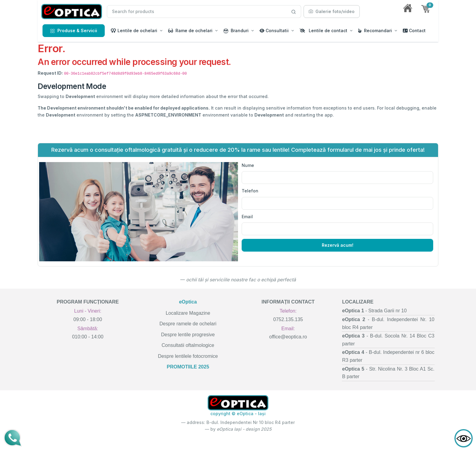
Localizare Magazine (188, 313)
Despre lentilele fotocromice (188, 356)
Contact (414, 31)
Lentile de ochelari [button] (134, 31)
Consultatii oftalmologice (188, 345)
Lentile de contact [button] (323, 31)
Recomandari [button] (375, 31)
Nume (248, 165)
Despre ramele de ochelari (188, 324)
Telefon (250, 191)
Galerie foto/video (332, 11)
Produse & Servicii (74, 31)
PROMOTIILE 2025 (188, 367)
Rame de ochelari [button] (190, 31)
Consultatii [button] (274, 31)
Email (247, 217)
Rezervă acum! (338, 245)
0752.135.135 (288, 319)
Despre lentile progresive (188, 335)
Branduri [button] (236, 31)
